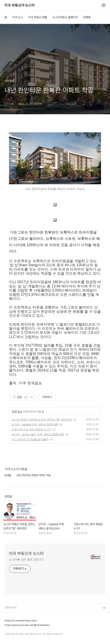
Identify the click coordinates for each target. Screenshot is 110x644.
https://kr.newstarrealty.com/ (21, 621)
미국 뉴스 (18, 17)
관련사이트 (11, 608)
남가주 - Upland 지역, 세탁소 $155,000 (35, 425)
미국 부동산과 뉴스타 (20, 5)
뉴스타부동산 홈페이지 (65, 17)
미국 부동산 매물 (38, 17)
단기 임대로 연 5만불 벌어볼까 (30, 439)
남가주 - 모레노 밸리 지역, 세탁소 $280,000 (38, 434)
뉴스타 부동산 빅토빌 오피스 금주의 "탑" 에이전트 (42, 420)
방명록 (87, 17)
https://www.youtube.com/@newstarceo (27, 625)
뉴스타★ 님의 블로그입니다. (27, 560)
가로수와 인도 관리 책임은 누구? (31, 429)
